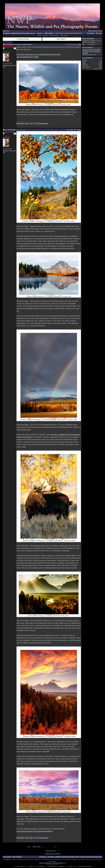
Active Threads (54, 35)
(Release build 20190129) (52, 864)
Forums (40, 33)
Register (91, 33)
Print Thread (7, 42)
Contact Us (43, 857)
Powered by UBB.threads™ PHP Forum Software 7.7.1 (52, 863)
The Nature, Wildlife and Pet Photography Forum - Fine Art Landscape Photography (75, 857)
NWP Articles (49, 33)
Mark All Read (17, 857)
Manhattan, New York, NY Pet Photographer (33, 123)
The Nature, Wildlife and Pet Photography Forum (19, 33)
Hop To (29, 847)
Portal (39, 35)
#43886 (79, 45)
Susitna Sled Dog (88, 50)
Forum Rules (7, 857)
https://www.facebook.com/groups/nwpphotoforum (35, 831)
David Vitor (97, 50)
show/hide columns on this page (52, 854)
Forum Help (64, 35)
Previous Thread (22, 39)
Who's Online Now (88, 38)
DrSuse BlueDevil (94, 51)
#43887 (79, 130)
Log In (99, 33)
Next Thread (62, 39)
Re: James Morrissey (21, 130)
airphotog (85, 53)
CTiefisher (85, 51)
